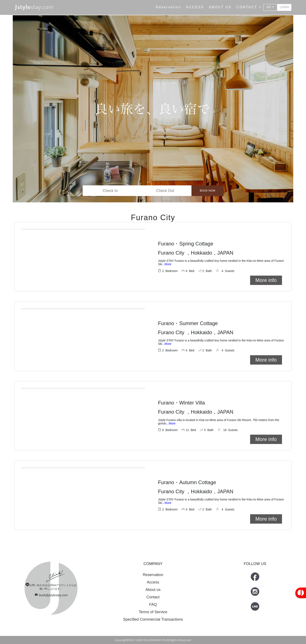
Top (293, 631)
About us (153, 590)
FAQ (153, 605)
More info (266, 280)
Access (153, 582)
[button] (249, 7)
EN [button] (269, 7)
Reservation (153, 575)
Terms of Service (153, 612)
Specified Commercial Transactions (153, 619)
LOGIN (284, 7)
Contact (153, 597)
